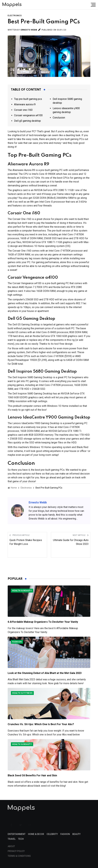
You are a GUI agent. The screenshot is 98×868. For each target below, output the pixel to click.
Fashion (17, 642)
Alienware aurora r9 (25, 104)
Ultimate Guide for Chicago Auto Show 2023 (71, 542)
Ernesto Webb (29, 30)
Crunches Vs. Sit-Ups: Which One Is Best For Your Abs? (41, 724)
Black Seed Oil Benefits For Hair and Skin (32, 775)
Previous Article (20, 535)
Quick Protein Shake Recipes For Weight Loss (26, 542)
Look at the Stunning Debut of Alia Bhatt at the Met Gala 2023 (45, 673)
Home (12, 488)
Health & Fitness (22, 693)
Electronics (15, 16)
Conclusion (59, 118)
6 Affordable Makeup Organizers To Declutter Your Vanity (43, 622)
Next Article (81, 535)
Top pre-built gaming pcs (28, 99)
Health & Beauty (22, 591)
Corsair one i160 (23, 110)
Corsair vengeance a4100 (28, 115)
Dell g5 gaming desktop (27, 121)
